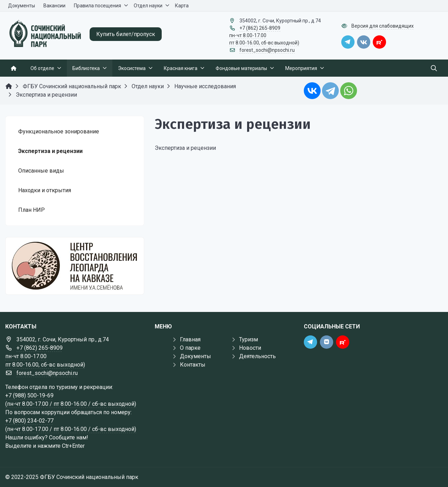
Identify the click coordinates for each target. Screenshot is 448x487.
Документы (195, 356)
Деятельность (257, 356)
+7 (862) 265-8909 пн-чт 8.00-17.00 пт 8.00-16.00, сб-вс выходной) (264, 35)
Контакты (193, 365)
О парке (190, 348)
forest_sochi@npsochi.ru (267, 50)
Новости (250, 348)
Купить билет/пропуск (126, 34)
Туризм (248, 339)
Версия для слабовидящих (383, 26)
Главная (190, 339)
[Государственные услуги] (75, 266)
